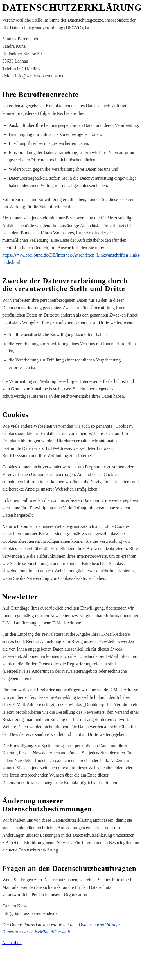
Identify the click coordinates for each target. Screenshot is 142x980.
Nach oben (12, 943)
